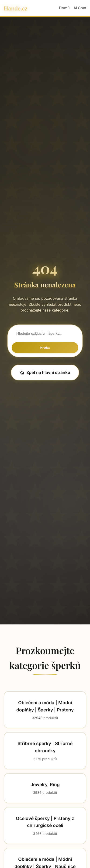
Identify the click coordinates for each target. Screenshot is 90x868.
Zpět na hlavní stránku (45, 372)
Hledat (45, 348)
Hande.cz (16, 8)
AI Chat (80, 8)
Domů (64, 8)
